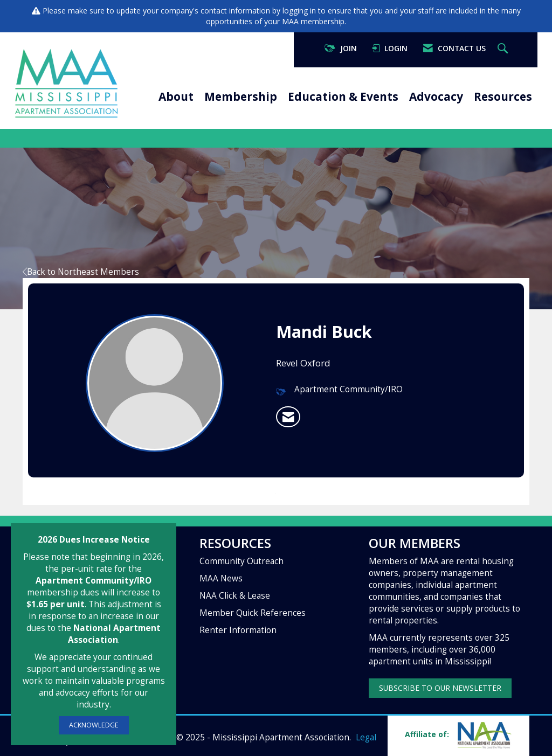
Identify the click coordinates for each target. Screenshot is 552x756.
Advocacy (436, 96)
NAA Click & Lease (235, 596)
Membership (241, 96)
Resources (503, 96)
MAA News (221, 578)
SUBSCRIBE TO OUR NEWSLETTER (440, 688)
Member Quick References (253, 613)
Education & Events (343, 96)
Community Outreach (241, 561)
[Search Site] (504, 49)
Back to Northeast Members (81, 272)
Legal (366, 737)
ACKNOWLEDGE (94, 725)
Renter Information (238, 630)
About (176, 96)
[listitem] (288, 417)
